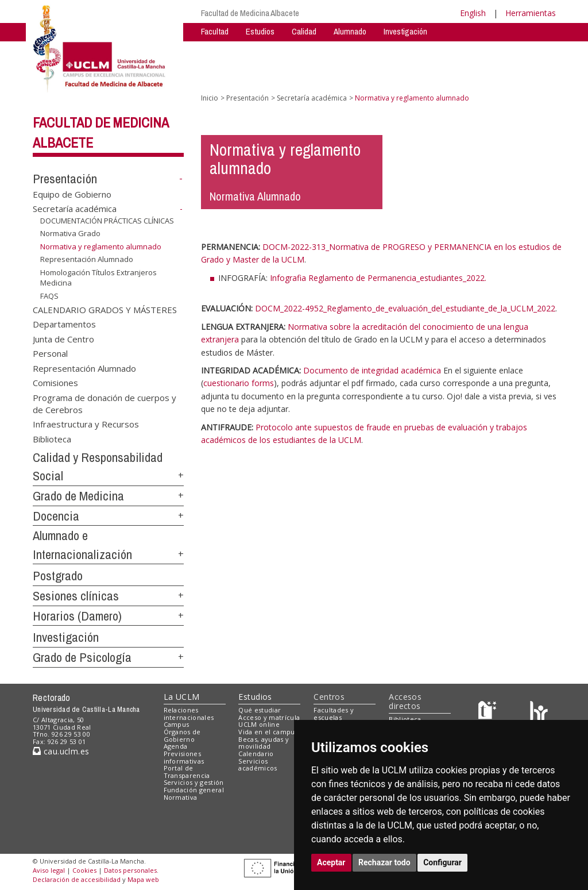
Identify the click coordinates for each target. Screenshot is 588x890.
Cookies (84, 870)
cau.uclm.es (61, 751)
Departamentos (64, 324)
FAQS (49, 296)
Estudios (260, 31)
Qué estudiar (260, 710)
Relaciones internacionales (189, 714)
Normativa (181, 797)
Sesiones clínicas (76, 596)
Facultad (215, 31)
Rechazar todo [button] (384, 862)
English (473, 13)
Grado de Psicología (82, 657)
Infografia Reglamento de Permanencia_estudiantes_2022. (378, 278)
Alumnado (350, 31)
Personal (50, 353)
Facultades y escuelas (334, 714)
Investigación (405, 31)
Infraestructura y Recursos (86, 424)
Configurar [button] (442, 862)
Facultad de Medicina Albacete (250, 13)
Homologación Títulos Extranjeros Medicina (98, 278)
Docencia (56, 516)
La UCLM (182, 697)
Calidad (304, 31)
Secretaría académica (75, 209)
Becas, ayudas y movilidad (264, 743)
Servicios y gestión (194, 782)
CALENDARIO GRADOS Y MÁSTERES (105, 309)
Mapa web (143, 879)
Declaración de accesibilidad (77, 879)
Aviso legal (49, 870)
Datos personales (130, 870)
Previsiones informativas (184, 757)
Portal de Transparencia (187, 772)
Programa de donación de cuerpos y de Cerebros (105, 403)
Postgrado (58, 576)
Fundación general (194, 790)
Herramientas (531, 13)
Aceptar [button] (331, 862)
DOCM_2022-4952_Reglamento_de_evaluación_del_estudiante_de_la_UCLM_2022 (405, 308)
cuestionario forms (239, 383)
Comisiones (55, 383)
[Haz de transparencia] (489, 712)
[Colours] (539, 712)
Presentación (65, 179)
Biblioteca (52, 438)
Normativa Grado (70, 233)
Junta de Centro (63, 338)
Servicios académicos (258, 765)
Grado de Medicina (78, 496)
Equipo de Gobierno (72, 194)
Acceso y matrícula (269, 717)
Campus (177, 724)
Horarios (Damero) (77, 616)
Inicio (210, 98)
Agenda (176, 746)
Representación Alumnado (87, 259)
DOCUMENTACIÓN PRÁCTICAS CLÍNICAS (107, 221)
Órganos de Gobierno (182, 735)
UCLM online (259, 724)
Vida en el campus (268, 732)
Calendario (256, 754)
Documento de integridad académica (372, 370)
